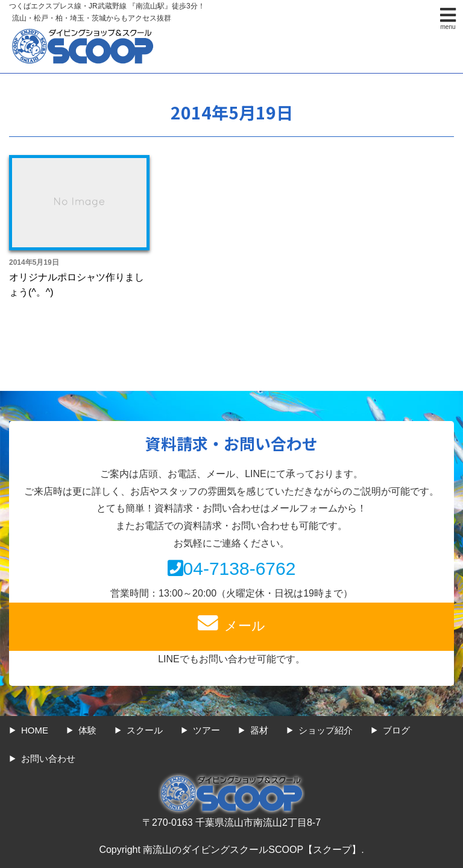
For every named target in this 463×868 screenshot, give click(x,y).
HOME (35, 730)
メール (231, 623)
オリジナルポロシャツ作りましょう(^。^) (77, 285)
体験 (87, 730)
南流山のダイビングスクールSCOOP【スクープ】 (252, 850)
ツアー (206, 730)
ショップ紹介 (326, 730)
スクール (145, 730)
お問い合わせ (48, 759)
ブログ (396, 730)
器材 (259, 730)
